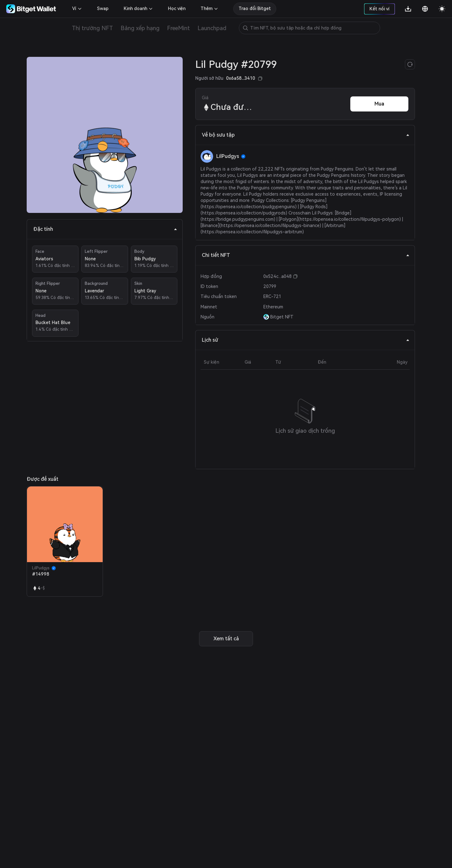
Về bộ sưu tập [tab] (306, 135)
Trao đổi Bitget (255, 8)
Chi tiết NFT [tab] (306, 255)
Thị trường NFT (92, 28)
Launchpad (212, 28)
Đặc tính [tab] (105, 229)
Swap (103, 8)
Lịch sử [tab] (306, 340)
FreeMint (178, 28)
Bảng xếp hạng (140, 28)
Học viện (177, 8)
